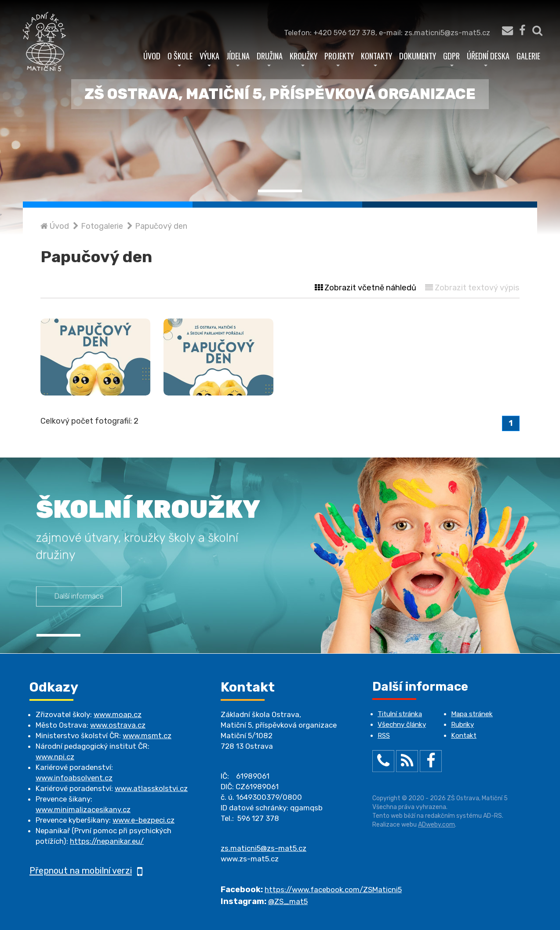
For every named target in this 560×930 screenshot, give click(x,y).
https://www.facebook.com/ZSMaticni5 (333, 890)
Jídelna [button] (238, 58)
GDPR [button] (451, 58)
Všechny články (402, 725)
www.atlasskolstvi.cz (151, 788)
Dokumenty (418, 56)
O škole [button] (180, 58)
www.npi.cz (55, 757)
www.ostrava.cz (118, 725)
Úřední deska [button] (488, 58)
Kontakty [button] (376, 58)
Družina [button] (270, 58)
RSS (384, 736)
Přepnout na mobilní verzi (86, 871)
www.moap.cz (118, 714)
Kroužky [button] (304, 58)
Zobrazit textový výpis (472, 288)
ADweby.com (436, 825)
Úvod (152, 56)
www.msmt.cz (147, 736)
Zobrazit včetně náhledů (365, 288)
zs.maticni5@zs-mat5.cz (264, 848)
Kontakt (464, 736)
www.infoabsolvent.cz (74, 778)
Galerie (528, 56)
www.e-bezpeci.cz (144, 820)
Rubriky (462, 725)
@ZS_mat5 (288, 901)
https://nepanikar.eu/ (107, 841)
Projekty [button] (339, 58)
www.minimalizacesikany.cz (83, 809)
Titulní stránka (400, 714)
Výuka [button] (209, 58)
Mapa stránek (472, 714)
